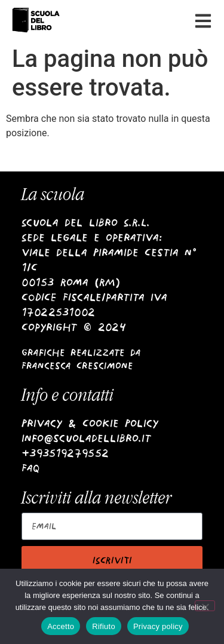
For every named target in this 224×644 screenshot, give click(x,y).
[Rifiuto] (205, 606)
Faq (31, 468)
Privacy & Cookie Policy (90, 423)
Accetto (61, 626)
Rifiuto (104, 626)
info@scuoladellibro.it (86, 438)
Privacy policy (158, 626)
